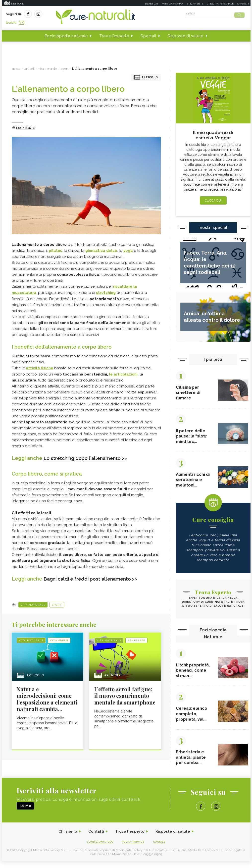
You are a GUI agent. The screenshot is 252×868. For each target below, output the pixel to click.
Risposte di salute (186, 34)
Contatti (95, 838)
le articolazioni (123, 372)
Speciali (148, 34)
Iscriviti (62, 14)
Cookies (161, 848)
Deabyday (152, 4)
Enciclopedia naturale (66, 34)
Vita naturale (33, 602)
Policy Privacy (134, 848)
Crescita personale (220, 4)
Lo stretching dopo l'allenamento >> (88, 456)
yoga (128, 249)
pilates (55, 249)
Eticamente (195, 4)
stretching (106, 291)
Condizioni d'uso (98, 848)
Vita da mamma (173, 4)
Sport (57, 602)
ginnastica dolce (101, 249)
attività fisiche (40, 366)
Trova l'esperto (114, 34)
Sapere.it (243, 4)
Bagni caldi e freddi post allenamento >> (93, 576)
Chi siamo (65, 838)
